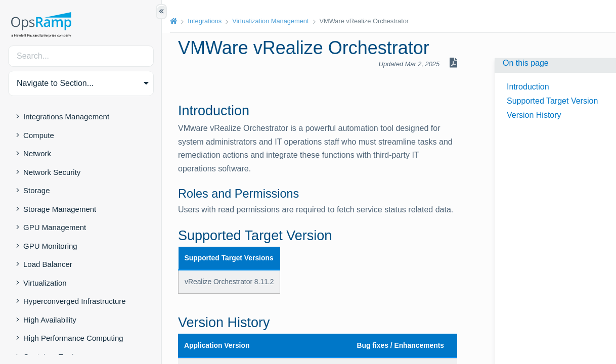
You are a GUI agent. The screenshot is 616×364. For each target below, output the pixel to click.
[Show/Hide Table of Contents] (161, 12)
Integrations (205, 21)
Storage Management (60, 209)
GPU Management (55, 227)
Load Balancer (48, 264)
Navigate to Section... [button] (55, 83)
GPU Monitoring (50, 246)
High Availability (50, 320)
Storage (37, 190)
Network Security (52, 172)
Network (37, 153)
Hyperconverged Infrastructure (75, 301)
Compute (39, 135)
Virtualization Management (270, 21)
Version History (534, 115)
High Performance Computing (73, 338)
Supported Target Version (552, 101)
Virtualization (45, 283)
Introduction (528, 87)
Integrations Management (66, 117)
